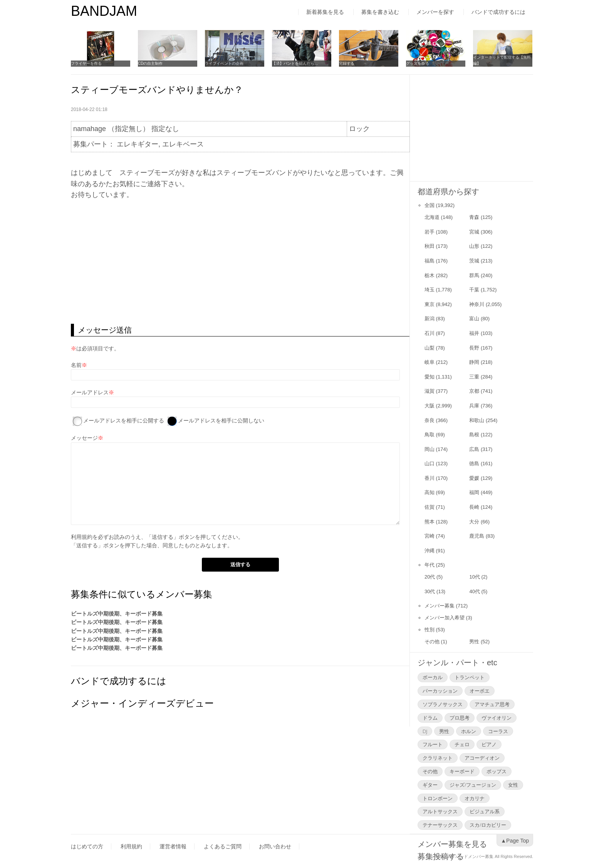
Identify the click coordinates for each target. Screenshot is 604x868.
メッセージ (84, 438)
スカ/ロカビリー (488, 825)
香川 (430, 478)
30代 (430, 591)
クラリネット (438, 758)
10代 (474, 577)
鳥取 (430, 435)
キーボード (462, 771)
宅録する (347, 63)
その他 (432, 642)
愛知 (430, 377)
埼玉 (430, 290)
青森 (474, 217)
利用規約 (82, 537)
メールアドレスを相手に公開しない (221, 421)
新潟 (430, 319)
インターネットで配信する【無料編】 (502, 60)
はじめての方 (87, 846)
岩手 (430, 232)
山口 (430, 463)
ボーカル (433, 677)
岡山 (430, 449)
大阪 (430, 406)
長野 (474, 348)
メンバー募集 (440, 606)
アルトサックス (440, 811)
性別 (430, 630)
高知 (430, 492)
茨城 (474, 261)
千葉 (474, 290)
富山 (474, 319)
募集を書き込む (380, 12)
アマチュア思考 (492, 704)
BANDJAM (104, 11)
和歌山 (477, 420)
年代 (430, 565)
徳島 (474, 463)
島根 (474, 435)
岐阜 (430, 362)
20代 (430, 577)
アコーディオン (482, 758)
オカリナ (475, 798)
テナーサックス (440, 825)
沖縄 (430, 551)
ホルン (469, 731)
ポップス (497, 771)
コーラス (498, 731)
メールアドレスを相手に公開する (124, 421)
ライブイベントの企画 (224, 63)
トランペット (470, 677)
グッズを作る (418, 63)
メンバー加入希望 (445, 618)
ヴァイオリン (497, 718)
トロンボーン (438, 798)
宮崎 (430, 536)
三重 (474, 377)
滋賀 (430, 391)
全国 (430, 205)
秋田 (430, 246)
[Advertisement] (240, 262)
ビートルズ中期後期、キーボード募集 (117, 614)
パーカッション (440, 691)
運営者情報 (173, 846)
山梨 (430, 348)
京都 (474, 391)
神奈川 (477, 304)
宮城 (474, 232)
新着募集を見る (325, 12)
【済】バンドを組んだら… (295, 63)
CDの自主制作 (150, 63)
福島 (430, 261)
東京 (430, 304)
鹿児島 (477, 536)
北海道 (432, 217)
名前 (76, 365)
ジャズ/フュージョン (473, 785)
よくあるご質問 (223, 846)
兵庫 (474, 406)
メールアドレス (90, 392)
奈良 (430, 420)
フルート (433, 744)
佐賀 (430, 507)
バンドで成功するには (498, 12)
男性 (474, 642)
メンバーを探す (435, 12)
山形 (474, 246)
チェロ (462, 744)
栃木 (430, 275)
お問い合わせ (275, 846)
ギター (430, 785)
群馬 (474, 275)
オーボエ (480, 691)
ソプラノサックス (443, 704)
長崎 (474, 507)
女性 (513, 785)
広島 (474, 449)
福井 (474, 333)
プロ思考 (460, 718)
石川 (430, 333)
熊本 (430, 522)
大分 (474, 522)
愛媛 (474, 478)
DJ (425, 731)
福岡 (474, 492)
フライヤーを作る (86, 63)
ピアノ (489, 744)
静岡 (474, 362)
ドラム (430, 718)
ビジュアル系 (485, 811)
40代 (474, 591)
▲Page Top (515, 841)
